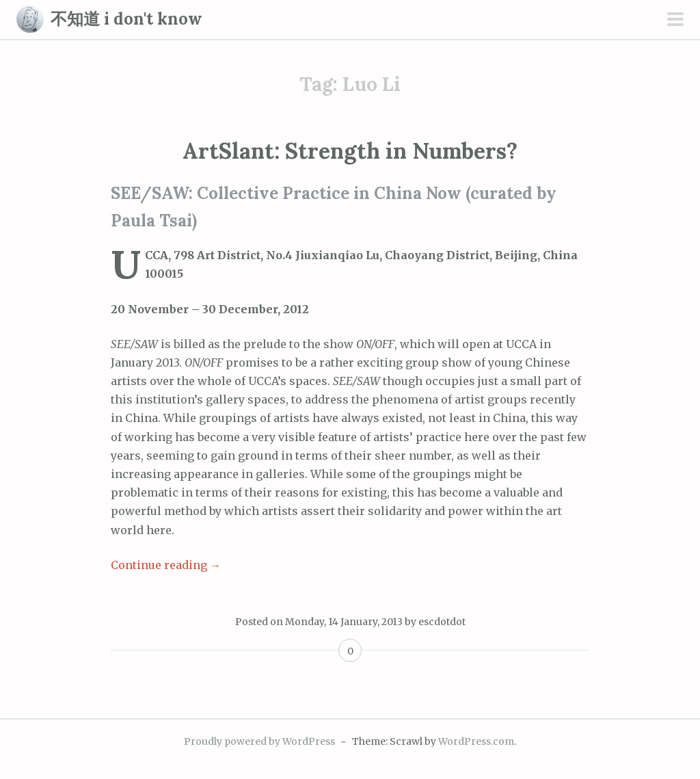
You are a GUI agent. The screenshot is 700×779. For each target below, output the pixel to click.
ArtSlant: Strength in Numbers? (350, 151)
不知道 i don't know (126, 19)
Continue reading (166, 565)
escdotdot (442, 622)
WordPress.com (476, 741)
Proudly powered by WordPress (259, 741)
